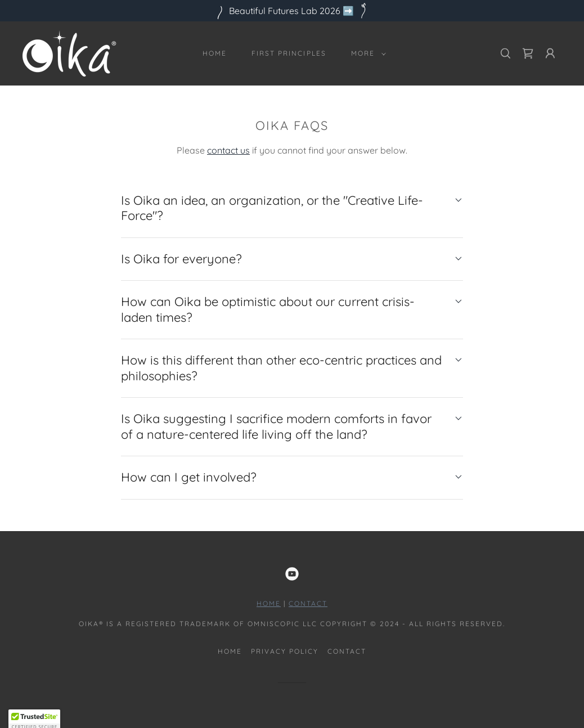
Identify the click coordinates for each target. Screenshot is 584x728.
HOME (269, 603)
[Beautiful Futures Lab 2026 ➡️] (292, 11)
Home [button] (230, 651)
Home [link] (215, 53)
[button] (366, 53)
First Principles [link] (289, 53)
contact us (228, 150)
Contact (308, 603)
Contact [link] (347, 651)
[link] (69, 52)
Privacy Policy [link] (285, 651)
